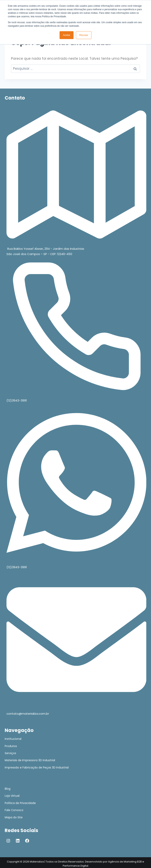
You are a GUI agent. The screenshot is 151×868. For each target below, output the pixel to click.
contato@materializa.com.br (28, 714)
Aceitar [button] (67, 35)
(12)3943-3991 (17, 400)
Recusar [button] (84, 35)
